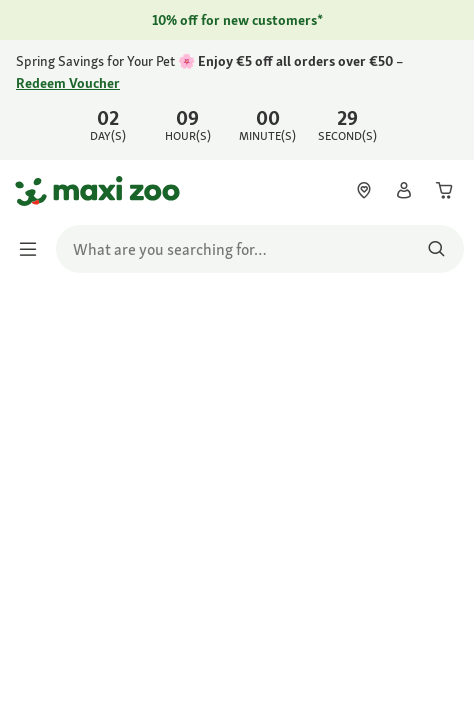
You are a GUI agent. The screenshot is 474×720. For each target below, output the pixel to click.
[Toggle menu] (34, 249)
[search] (260, 249)
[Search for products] (436, 249)
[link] (237, 100)
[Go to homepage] (33, 191)
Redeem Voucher (68, 83)
